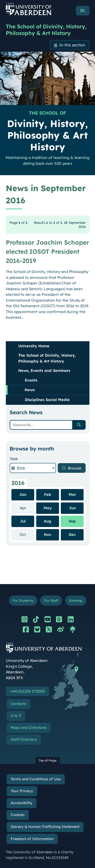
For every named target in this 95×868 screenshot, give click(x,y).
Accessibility (21, 803)
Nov (48, 535)
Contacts (18, 704)
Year (14, 459)
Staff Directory (24, 739)
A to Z (16, 716)
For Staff (51, 600)
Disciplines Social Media (47, 400)
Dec (72, 535)
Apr (27, 508)
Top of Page (48, 760)
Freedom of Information (32, 839)
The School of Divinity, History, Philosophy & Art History (46, 30)
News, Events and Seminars (44, 370)
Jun (72, 508)
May (48, 508)
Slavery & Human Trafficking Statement (45, 827)
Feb (48, 494)
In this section (72, 45)
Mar (72, 494)
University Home (34, 346)
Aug (48, 521)
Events (31, 380)
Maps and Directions (29, 728)
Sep (72, 521)
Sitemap (76, 600)
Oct (27, 534)
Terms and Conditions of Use (36, 779)
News (30, 390)
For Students (23, 600)
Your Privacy (22, 791)
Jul (23, 521)
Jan (23, 494)
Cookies (18, 815)
